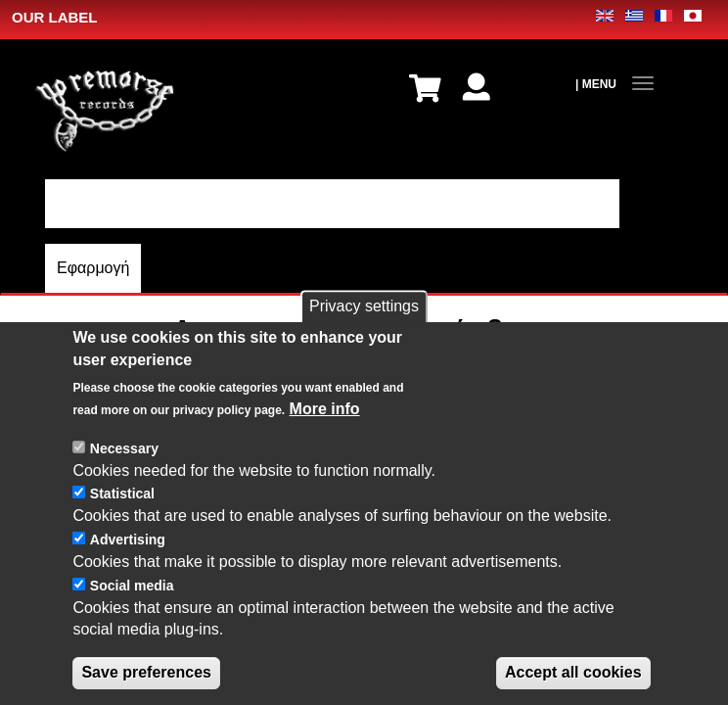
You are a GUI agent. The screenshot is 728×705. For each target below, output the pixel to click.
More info (325, 430)
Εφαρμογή (93, 268)
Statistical (122, 515)
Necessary (124, 470)
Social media (132, 607)
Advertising (128, 561)
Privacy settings (364, 328)
